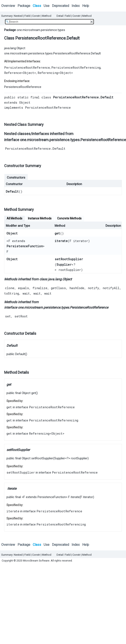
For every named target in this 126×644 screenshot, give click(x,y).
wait (26, 293)
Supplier (64, 264)
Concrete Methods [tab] (69, 218)
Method (47, 16)
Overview (8, 6)
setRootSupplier (69, 259)
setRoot (21, 316)
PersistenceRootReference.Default (35, 148)
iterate (61, 241)
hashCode (77, 288)
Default (12, 191)
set (8, 316)
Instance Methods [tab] (40, 218)
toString (12, 293)
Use (47, 6)
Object (29, 73)
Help (86, 6)
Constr (36, 16)
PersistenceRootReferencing (76, 67)
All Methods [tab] (14, 218)
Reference (13, 73)
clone (10, 288)
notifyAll (111, 288)
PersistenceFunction (25, 246)
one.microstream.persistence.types (41, 30)
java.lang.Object (15, 48)
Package (24, 6)
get (57, 233)
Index (76, 6)
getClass (58, 288)
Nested (18, 16)
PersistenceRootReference (27, 67)
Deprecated (60, 6)
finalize (40, 288)
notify (93, 288)
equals (23, 288)
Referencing (48, 73)
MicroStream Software (36, 561)
